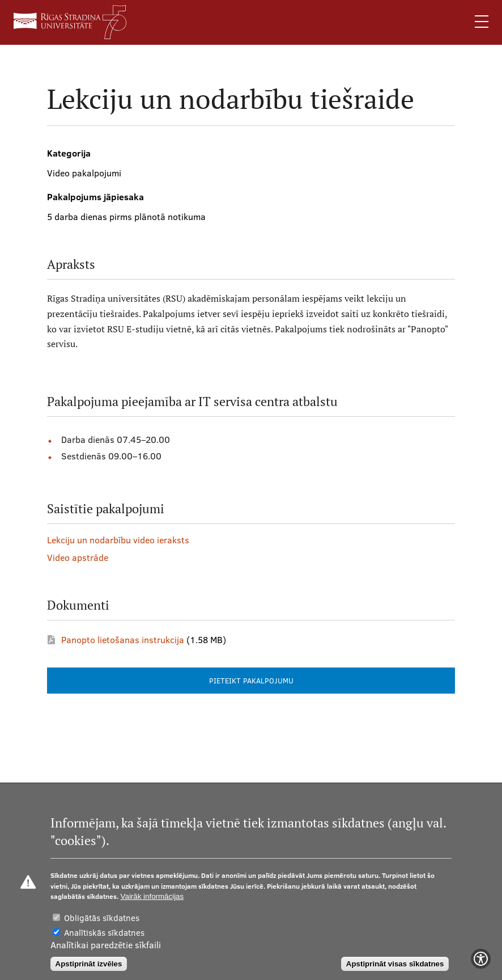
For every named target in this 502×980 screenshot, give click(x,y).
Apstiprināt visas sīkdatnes (395, 964)
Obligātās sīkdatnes (102, 918)
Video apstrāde (78, 557)
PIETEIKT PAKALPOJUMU (251, 681)
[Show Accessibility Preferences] (481, 959)
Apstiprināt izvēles (89, 964)
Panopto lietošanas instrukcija (123, 640)
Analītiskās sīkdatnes (104, 933)
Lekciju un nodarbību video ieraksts (118, 540)
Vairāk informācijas (152, 896)
